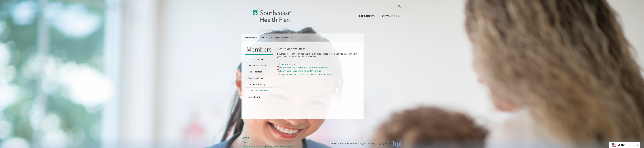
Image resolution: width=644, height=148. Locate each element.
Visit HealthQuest (289, 64)
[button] (625, 145)
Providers (391, 16)
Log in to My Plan (256, 59)
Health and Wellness (280, 38)
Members (367, 16)
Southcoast (250, 38)
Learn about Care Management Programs (301, 71)
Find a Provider (255, 72)
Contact (245, 138)
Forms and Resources (258, 78)
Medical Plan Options (258, 65)
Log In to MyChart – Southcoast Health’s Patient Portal (306, 74)
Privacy (245, 142)
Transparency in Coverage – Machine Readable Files (267, 146)
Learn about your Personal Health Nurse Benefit (304, 68)
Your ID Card (254, 97)
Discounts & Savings (257, 84)
